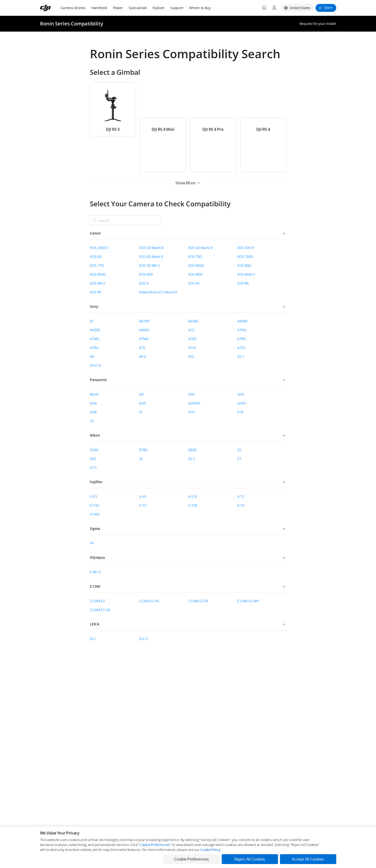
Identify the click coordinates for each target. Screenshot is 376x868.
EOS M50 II (246, 274)
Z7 (239, 459)
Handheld (99, 8)
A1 (92, 321)
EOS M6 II (98, 283)
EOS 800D (196, 265)
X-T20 (94, 505)
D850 (192, 450)
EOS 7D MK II (149, 265)
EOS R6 (243, 283)
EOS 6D (96, 257)
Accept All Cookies (308, 859)
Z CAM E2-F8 (198, 601)
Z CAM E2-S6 (100, 610)
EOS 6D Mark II (151, 257)
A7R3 (241, 339)
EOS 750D (245, 257)
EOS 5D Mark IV (200, 248)
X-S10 (193, 496)
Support (177, 8)
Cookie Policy (210, 850)
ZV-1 (241, 357)
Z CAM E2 (97, 601)
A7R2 (192, 339)
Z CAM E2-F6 (149, 601)
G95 (191, 394)
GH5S (242, 403)
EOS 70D (195, 257)
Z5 (239, 450)
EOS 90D (146, 274)
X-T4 (241, 505)
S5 (92, 421)
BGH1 (94, 394)
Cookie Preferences (155, 845)
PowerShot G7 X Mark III (158, 292)
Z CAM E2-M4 (248, 601)
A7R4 (94, 348)
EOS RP (96, 292)
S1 (141, 412)
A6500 (95, 330)
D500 (94, 450)
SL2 (93, 639)
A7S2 (192, 348)
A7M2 (242, 330)
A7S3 (241, 348)
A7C (191, 330)
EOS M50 (195, 274)
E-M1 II (95, 572)
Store (328, 8)
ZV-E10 (95, 365)
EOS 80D (244, 265)
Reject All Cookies (250, 859)
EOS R (144, 283)
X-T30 (193, 505)
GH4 (93, 403)
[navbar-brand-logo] (51, 8)
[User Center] (274, 8)
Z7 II (93, 468)
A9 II (142, 357)
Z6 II (191, 459)
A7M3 (95, 339)
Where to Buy (200, 8)
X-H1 (143, 496)
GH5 (142, 403)
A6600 (144, 330)
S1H (191, 412)
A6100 (144, 321)
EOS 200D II (99, 248)
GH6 (93, 412)
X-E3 (93, 496)
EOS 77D (97, 265)
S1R (240, 412)
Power (118, 8)
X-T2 (241, 496)
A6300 (193, 321)
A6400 (242, 321)
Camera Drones (73, 8)
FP (92, 543)
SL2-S (143, 639)
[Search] (264, 8)
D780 (143, 450)
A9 (92, 357)
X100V (95, 514)
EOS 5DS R (246, 248)
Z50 (93, 459)
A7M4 (144, 339)
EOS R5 (194, 283)
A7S (142, 348)
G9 (141, 394)
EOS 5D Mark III (151, 248)
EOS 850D (98, 274)
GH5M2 (194, 403)
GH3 (241, 394)
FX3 (191, 357)
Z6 (141, 459)
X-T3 (143, 505)
